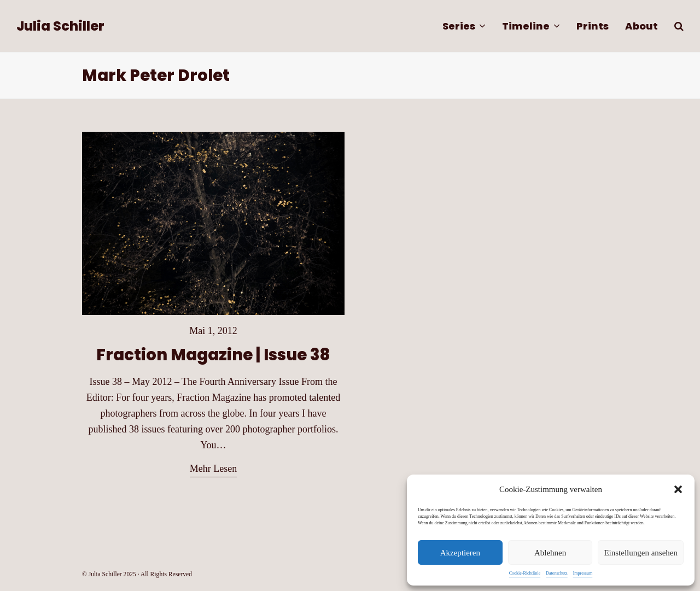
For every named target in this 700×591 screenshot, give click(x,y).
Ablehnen (550, 553)
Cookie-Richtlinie (525, 573)
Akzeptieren (460, 553)
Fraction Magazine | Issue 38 (213, 355)
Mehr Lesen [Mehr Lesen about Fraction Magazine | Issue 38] (213, 469)
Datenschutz (557, 573)
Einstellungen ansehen (641, 553)
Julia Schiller (60, 26)
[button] (678, 489)
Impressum (583, 573)
